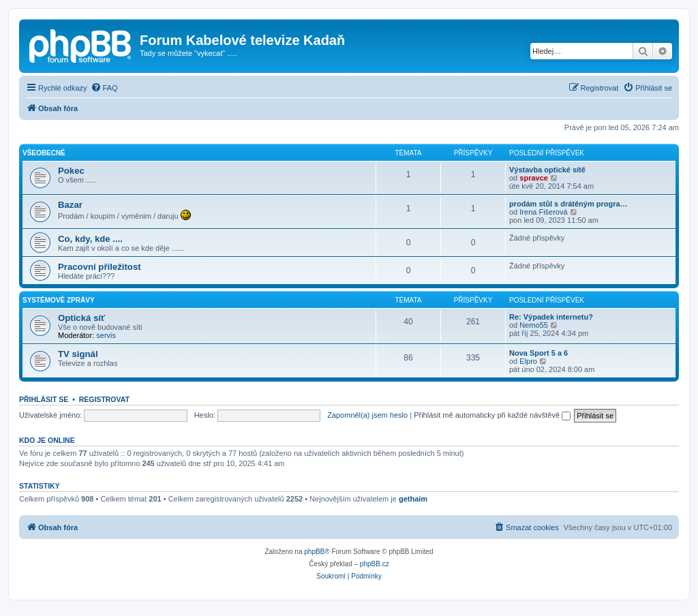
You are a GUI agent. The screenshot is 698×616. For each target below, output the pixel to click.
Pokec (71, 171)
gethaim (413, 499)
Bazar (70, 205)
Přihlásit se (44, 399)
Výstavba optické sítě (547, 170)
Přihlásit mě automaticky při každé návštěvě (492, 415)
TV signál (78, 354)
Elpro (528, 361)
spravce (534, 178)
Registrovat (104, 399)
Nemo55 (534, 325)
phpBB (314, 552)
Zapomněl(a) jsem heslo (367, 415)
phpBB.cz (375, 564)
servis (106, 335)
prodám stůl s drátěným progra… (568, 204)
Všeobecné (44, 153)
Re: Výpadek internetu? (551, 317)
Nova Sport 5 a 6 (538, 353)
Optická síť (81, 318)
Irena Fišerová (543, 212)
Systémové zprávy (59, 300)
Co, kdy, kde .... (90, 239)
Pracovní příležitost (100, 267)
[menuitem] (104, 88)
